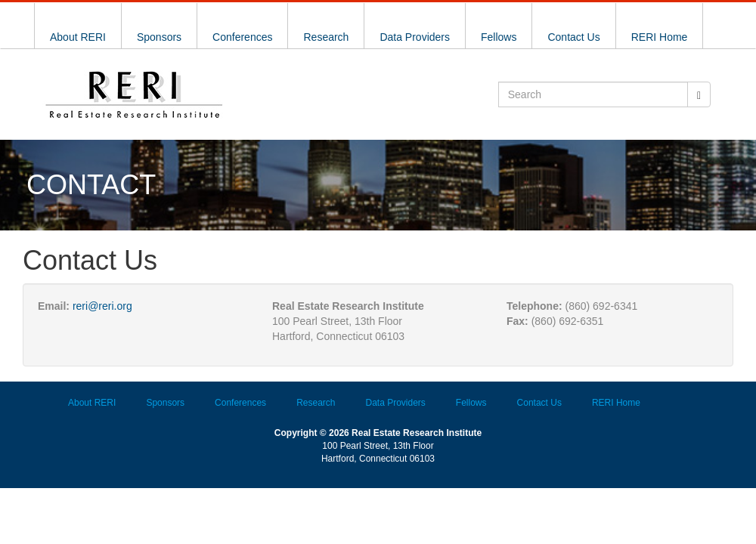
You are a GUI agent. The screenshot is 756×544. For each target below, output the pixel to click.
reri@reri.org (102, 306)
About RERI (78, 37)
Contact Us (573, 37)
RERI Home (660, 37)
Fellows (499, 37)
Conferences (242, 37)
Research (326, 37)
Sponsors (159, 37)
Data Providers (415, 37)
